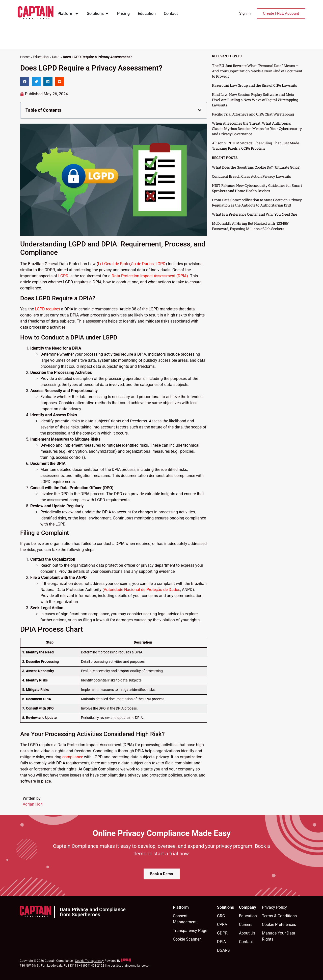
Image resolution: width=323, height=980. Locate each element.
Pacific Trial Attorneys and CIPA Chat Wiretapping (253, 114)
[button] (25, 81)
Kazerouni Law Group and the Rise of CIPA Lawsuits (254, 85)
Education (41, 57)
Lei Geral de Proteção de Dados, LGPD (132, 264)
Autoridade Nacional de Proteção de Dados (142, 590)
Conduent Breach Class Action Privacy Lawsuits (251, 176)
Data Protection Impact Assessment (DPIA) (150, 276)
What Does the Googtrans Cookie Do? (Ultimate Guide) (256, 167)
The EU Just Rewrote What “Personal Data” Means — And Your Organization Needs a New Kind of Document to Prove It (257, 71)
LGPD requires (47, 309)
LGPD (63, 276)
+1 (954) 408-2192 (91, 966)
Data (56, 57)
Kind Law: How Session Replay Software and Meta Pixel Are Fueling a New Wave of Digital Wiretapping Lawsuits (255, 100)
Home (25, 57)
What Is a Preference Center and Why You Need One (254, 214)
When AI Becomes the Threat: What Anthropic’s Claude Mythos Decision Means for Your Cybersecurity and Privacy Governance (257, 129)
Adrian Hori (33, 804)
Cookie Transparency (89, 961)
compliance (73, 757)
